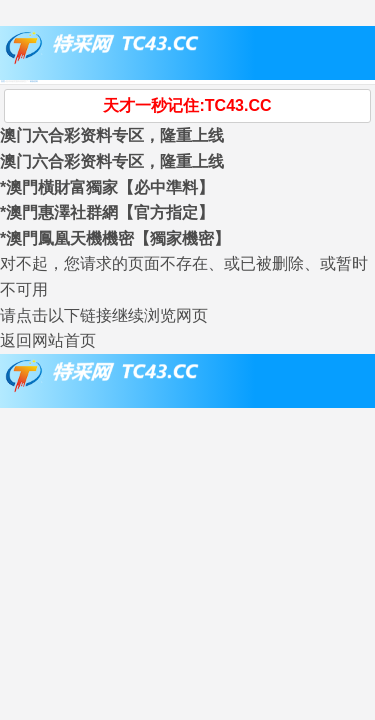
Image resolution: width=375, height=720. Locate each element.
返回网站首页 (48, 340)
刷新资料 (34, 81)
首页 (3, 81)
